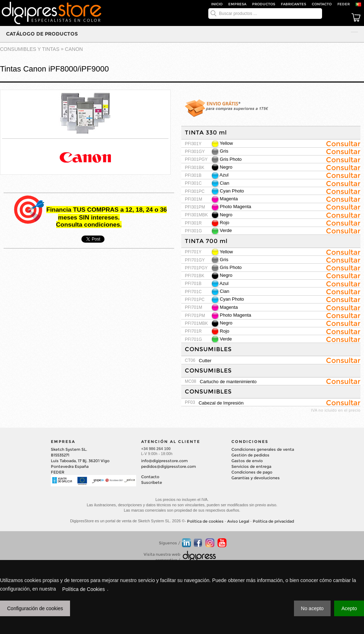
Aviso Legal (238, 521)
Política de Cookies (84, 589)
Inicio (217, 4)
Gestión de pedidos (250, 455)
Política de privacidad (273, 521)
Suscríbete (152, 482)
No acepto (312, 608)
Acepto (349, 608)
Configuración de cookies (35, 608)
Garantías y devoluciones (256, 478)
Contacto (322, 4)
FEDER (344, 4)
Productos (264, 4)
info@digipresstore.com (164, 461)
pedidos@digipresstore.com (168, 466)
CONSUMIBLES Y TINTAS (30, 49)
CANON (74, 49)
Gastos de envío (247, 461)
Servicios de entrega (251, 466)
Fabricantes (293, 4)
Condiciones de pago (252, 472)
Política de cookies (205, 521)
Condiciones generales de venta (263, 449)
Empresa (237, 4)
